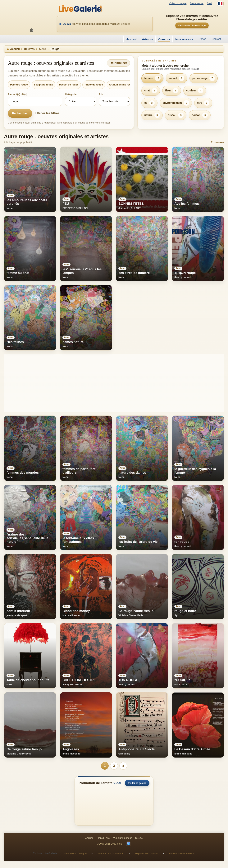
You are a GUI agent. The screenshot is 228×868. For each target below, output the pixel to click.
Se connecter (197, 4)
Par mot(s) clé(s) (18, 94)
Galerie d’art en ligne (75, 854)
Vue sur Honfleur (123, 838)
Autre (42, 49)
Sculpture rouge (43, 85)
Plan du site (103, 838)
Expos (202, 39)
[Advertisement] (114, 383)
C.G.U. (139, 838)
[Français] (220, 4)
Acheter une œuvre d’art (111, 854)
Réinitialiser (118, 63)
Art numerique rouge (121, 85)
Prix (101, 94)
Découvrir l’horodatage (192, 25)
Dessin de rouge (69, 85)
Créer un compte (178, 4)
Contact (216, 39)
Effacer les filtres (47, 113)
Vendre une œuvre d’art (182, 854)
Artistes (147, 39)
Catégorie (71, 94)
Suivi (209, 4)
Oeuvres (164, 39)
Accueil (131, 39)
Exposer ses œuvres (147, 854)
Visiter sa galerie (137, 783)
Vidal (117, 783)
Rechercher (20, 113)
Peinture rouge (19, 85)
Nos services (184, 39)
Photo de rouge (94, 85)
